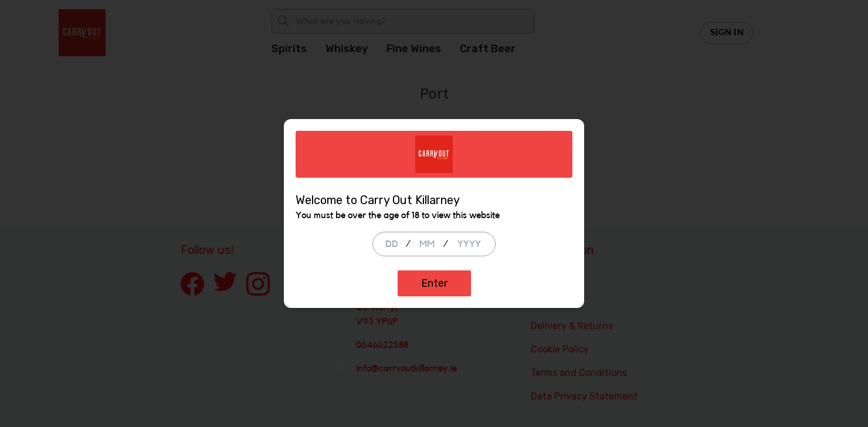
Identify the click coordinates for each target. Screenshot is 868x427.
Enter (434, 283)
